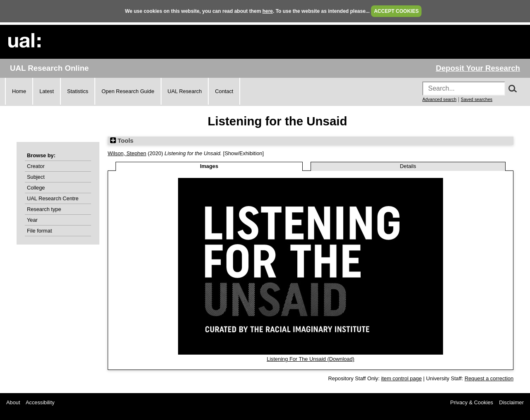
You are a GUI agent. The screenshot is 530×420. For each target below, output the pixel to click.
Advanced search (439, 99)
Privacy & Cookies (472, 402)
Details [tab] (408, 166)
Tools (122, 141)
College (36, 188)
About (13, 402)
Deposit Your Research (478, 68)
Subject (36, 177)
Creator (36, 166)
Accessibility (40, 402)
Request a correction (489, 378)
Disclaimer (511, 402)
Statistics (78, 91)
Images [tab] (209, 166)
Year (32, 220)
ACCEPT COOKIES (396, 11)
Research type (44, 209)
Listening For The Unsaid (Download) (311, 359)
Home (19, 91)
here (268, 11)
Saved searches (477, 99)
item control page (401, 378)
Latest (47, 91)
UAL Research (185, 91)
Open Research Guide (128, 91)
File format (39, 231)
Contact (224, 91)
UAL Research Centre (53, 198)
